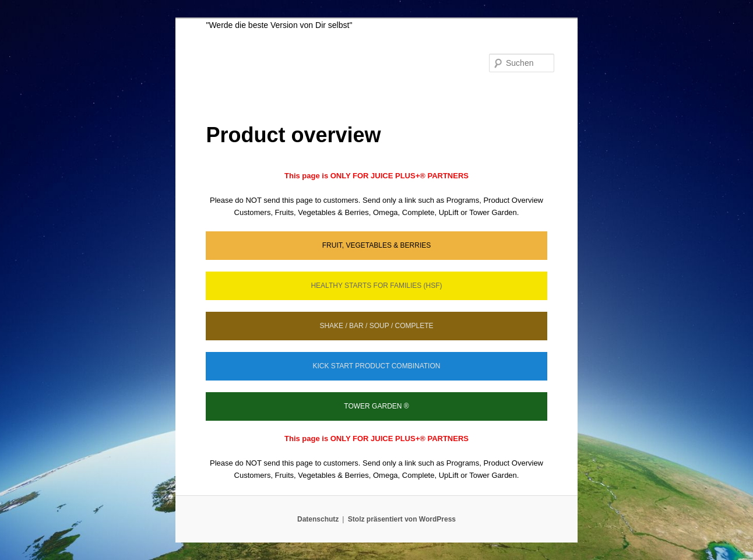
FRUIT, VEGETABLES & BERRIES (377, 245)
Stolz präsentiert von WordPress (402, 519)
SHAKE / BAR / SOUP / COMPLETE (376, 326)
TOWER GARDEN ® (376, 406)
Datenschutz (318, 519)
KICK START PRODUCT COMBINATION (377, 366)
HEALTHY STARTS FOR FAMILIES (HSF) (376, 286)
